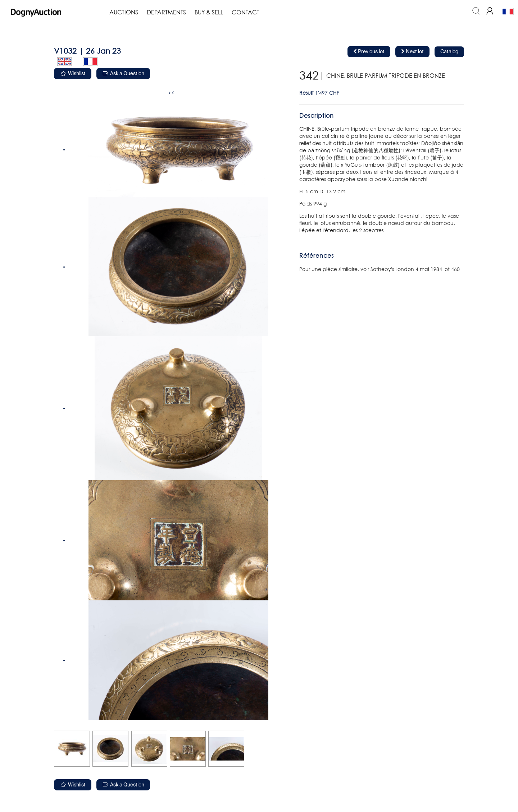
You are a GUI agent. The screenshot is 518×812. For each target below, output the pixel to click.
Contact (246, 13)
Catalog (449, 52)
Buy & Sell (209, 13)
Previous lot (369, 52)
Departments (166, 13)
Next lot (412, 52)
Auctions (124, 13)
